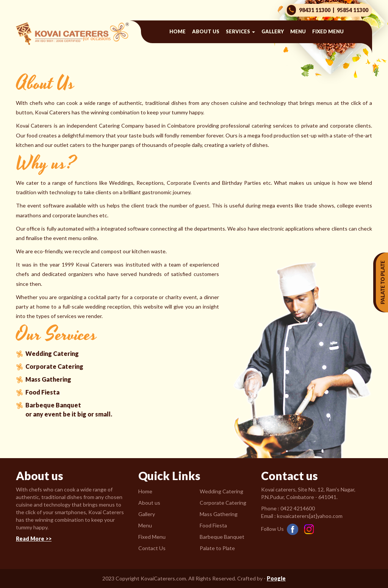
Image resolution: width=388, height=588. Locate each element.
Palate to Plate (217, 548)
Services (240, 31)
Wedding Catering (52, 353)
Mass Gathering (48, 379)
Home (178, 31)
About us (206, 31)
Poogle (276, 578)
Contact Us (152, 548)
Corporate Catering (54, 366)
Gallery (273, 31)
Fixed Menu (328, 31)
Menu (298, 31)
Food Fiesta (42, 392)
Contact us (257, 54)
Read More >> (34, 539)
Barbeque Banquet (53, 405)
